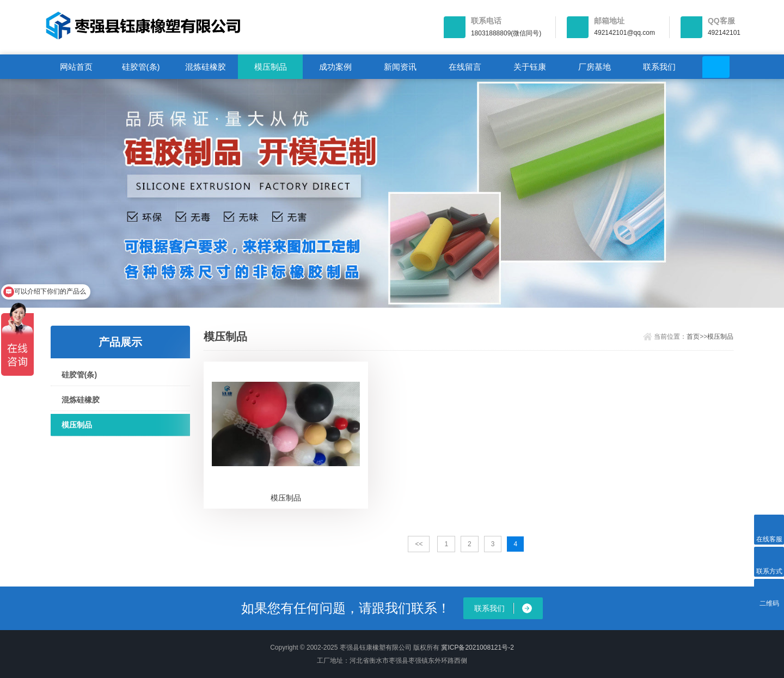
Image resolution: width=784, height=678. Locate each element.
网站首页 (76, 67)
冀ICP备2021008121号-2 (477, 648)
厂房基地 (595, 67)
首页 (693, 337)
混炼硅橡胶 (206, 67)
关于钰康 (530, 67)
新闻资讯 (400, 67)
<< (419, 544)
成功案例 (335, 67)
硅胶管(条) (141, 67)
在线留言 (465, 67)
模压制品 (271, 67)
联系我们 (659, 67)
